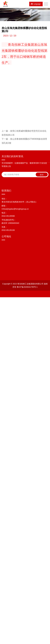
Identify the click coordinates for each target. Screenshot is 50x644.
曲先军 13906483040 (10, 530)
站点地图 (27, 597)
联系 (25, 642)
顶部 (35, 642)
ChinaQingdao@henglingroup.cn (15, 515)
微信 (15, 642)
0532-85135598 (8, 522)
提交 (42, 459)
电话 (5, 642)
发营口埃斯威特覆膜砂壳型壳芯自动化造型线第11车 (24, 418)
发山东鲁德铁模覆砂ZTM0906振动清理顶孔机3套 (24, 426)
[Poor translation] (9, 620)
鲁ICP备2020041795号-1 (17, 593)
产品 (45, 642)
